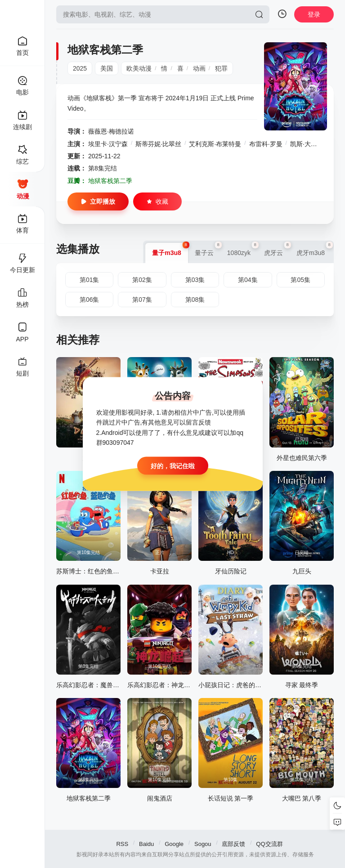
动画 (199, 68)
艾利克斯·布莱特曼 (215, 144)
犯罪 (221, 68)
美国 (107, 68)
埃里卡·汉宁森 (108, 144)
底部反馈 (233, 844)
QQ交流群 (269, 844)
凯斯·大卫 (304, 144)
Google (174, 844)
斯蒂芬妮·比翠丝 (158, 144)
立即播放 (98, 201)
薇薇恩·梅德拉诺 (111, 131)
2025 (80, 68)
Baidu (146, 844)
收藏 (157, 201)
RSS (122, 844)
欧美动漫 (139, 68)
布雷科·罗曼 (266, 144)
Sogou (203, 844)
